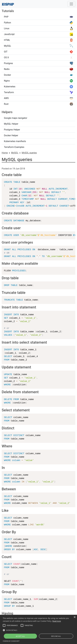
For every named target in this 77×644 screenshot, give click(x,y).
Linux (38, 28)
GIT (38, 52)
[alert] (38, 629)
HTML (38, 40)
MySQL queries (29, 153)
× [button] (75, 617)
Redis (38, 69)
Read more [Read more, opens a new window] (57, 621)
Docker (38, 75)
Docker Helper (11, 135)
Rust (38, 104)
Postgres (38, 63)
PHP (38, 17)
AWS (38, 98)
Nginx (38, 81)
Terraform (38, 92)
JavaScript (38, 34)
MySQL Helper (11, 124)
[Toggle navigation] (71, 4)
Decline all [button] (56, 636)
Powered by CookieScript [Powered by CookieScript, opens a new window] (11, 641)
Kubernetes (38, 87)
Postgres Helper (12, 130)
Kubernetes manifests (15, 141)
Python (38, 23)
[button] (4, 625)
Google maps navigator (16, 118)
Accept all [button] (20, 636)
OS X (38, 58)
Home (5, 153)
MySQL (38, 46)
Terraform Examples (14, 147)
